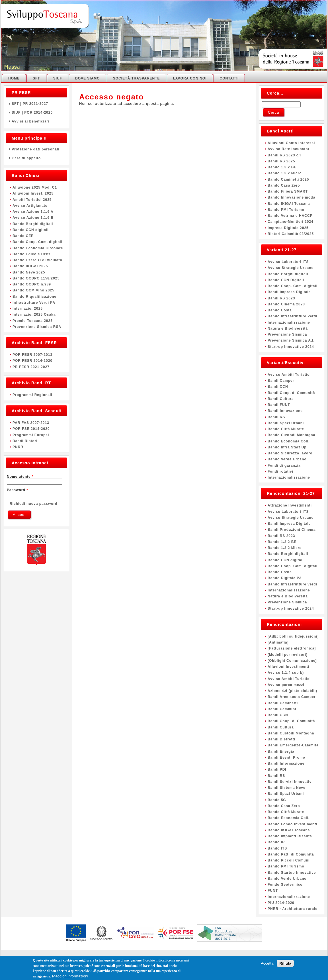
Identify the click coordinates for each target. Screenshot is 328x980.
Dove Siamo (88, 78)
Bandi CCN (278, 387)
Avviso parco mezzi (286, 685)
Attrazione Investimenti (290, 505)
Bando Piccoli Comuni (289, 860)
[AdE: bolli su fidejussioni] (293, 636)
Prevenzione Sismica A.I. (291, 340)
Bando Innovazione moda (291, 197)
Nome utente (20, 477)
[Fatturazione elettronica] (292, 648)
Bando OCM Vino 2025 (33, 290)
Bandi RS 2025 (281, 161)
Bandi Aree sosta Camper (292, 697)
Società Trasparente (137, 78)
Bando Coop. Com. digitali (37, 242)
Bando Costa (280, 310)
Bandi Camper (281, 381)
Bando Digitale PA (285, 578)
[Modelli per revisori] (288, 655)
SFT (36, 78)
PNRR (18, 447)
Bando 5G (277, 800)
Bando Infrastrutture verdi (292, 584)
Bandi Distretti (281, 739)
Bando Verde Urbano (287, 459)
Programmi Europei (31, 435)
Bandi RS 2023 (281, 298)
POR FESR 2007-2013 (32, 355)
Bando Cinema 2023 (286, 304)
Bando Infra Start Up (287, 447)
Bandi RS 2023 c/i (284, 155)
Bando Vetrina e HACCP (290, 216)
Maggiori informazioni (70, 977)
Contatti (229, 78)
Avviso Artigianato (30, 206)
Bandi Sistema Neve (287, 788)
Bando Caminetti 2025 (288, 179)
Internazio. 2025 (28, 309)
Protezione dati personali (36, 149)
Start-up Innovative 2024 (291, 347)
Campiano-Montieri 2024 (291, 222)
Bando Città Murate (286, 429)
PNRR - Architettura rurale (293, 909)
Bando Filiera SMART (288, 191)
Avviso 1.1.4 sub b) (286, 673)
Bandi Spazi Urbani (286, 423)
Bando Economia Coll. (289, 441)
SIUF (58, 78)
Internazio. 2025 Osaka (34, 315)
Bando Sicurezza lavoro (290, 453)
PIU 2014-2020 (281, 903)
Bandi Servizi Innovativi (290, 782)
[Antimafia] (278, 642)
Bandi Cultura (281, 399)
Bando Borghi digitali (33, 224)
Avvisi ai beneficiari (36, 121)
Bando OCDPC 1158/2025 (36, 278)
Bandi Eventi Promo (286, 758)
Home (14, 78)
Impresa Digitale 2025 (288, 228)
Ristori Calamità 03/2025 (291, 234)
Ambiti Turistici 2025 (32, 200)
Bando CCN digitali (31, 230)
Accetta (267, 964)
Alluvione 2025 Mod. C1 (35, 187)
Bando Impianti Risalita (290, 836)
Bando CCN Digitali (286, 280)
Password (18, 490)
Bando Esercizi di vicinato (37, 260)
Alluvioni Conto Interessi (291, 143)
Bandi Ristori (25, 441)
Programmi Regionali (32, 395)
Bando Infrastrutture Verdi (293, 316)
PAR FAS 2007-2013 (31, 423)
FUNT (273, 891)
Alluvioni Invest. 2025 (33, 193)
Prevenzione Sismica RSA (37, 327)
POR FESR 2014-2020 (32, 361)
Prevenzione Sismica (287, 334)
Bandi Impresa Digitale (289, 292)
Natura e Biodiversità (288, 328)
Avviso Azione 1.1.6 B (33, 218)
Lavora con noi (190, 78)
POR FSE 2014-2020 (31, 429)
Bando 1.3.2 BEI (283, 167)
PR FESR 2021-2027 (31, 367)
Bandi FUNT (279, 405)
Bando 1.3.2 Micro (285, 173)
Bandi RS (276, 417)
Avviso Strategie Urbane (291, 268)
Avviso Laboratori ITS (288, 262)
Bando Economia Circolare (38, 248)
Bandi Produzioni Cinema (292, 530)
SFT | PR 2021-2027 (36, 104)
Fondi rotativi (280, 471)
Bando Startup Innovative (292, 873)
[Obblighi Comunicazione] (292, 661)
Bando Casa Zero (284, 185)
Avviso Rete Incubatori (289, 149)
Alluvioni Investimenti (288, 667)
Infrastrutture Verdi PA (34, 303)
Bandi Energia (281, 752)
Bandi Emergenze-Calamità (293, 745)
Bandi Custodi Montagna (291, 733)
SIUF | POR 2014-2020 (36, 113)
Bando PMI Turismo (286, 210)
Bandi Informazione (286, 763)
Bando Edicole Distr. (32, 254)
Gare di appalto (36, 158)
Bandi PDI (277, 769)
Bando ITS (277, 848)
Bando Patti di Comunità (291, 854)
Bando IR (276, 842)
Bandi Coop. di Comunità (291, 393)
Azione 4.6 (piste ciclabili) (292, 691)
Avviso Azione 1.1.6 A (33, 212)
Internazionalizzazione (289, 322)
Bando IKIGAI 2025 (30, 266)
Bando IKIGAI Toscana (289, 204)
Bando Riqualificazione (34, 297)
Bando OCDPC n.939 (32, 284)
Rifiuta (285, 964)
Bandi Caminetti (283, 703)
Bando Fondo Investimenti (293, 824)
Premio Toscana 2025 (33, 321)
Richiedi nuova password (34, 504)
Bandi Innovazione (285, 411)
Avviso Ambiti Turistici (289, 375)
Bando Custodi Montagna (291, 435)
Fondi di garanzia (284, 465)
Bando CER (23, 236)
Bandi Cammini (282, 709)
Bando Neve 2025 (29, 272)
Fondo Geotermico (285, 885)
